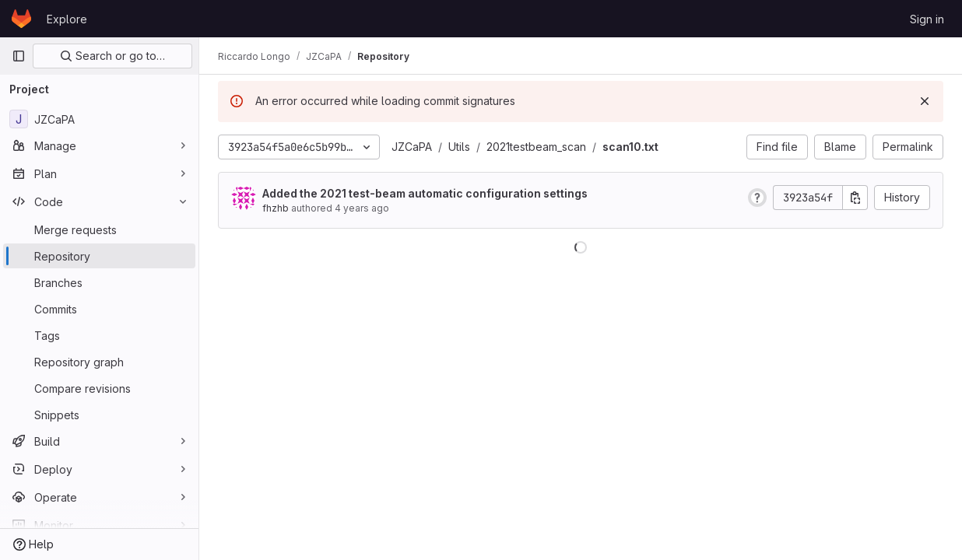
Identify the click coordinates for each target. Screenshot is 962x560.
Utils (459, 147)
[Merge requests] (99, 229)
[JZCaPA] (99, 119)
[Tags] (99, 335)
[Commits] (99, 309)
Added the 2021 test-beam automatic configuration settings (425, 193)
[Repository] (99, 256)
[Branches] (99, 282)
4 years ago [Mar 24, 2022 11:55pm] (362, 208)
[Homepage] (21, 19)
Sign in (927, 19)
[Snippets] (99, 415)
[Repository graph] (99, 362)
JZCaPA (412, 147)
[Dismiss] (925, 101)
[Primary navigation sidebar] (19, 56)
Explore (67, 19)
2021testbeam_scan (536, 147)
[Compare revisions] (99, 388)
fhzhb (276, 208)
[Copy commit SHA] (855, 198)
